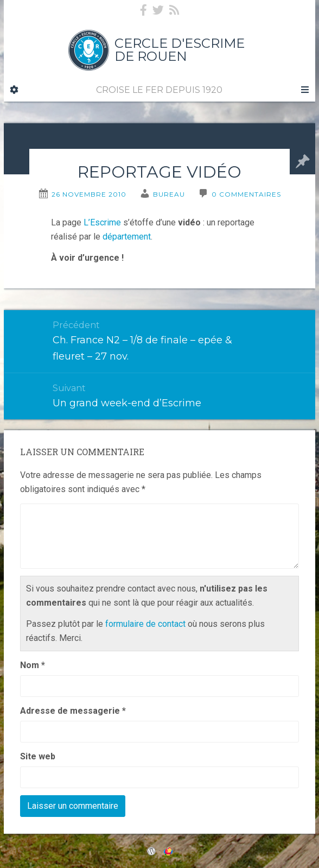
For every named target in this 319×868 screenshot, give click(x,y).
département (127, 237)
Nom (33, 665)
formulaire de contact (145, 624)
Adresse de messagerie (73, 711)
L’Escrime (102, 222)
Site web (38, 756)
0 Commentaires (246, 194)
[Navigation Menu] (304, 90)
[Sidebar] (14, 90)
